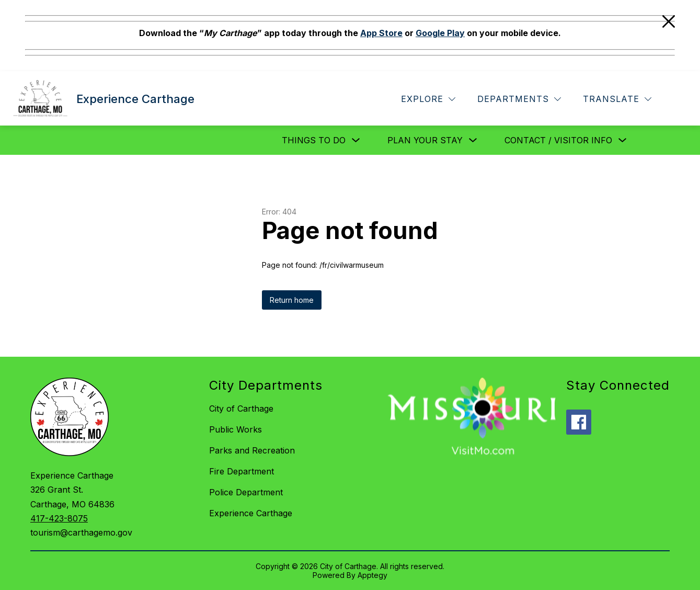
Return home (292, 300)
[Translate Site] (617, 99)
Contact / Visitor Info (558, 140)
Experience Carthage (251, 513)
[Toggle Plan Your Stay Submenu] (473, 140)
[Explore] (428, 99)
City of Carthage (241, 409)
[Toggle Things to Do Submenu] (356, 140)
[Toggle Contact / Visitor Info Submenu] (623, 140)
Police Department (246, 492)
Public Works (236, 429)
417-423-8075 (59, 518)
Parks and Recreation (252, 450)
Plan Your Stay (425, 140)
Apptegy (372, 575)
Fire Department (242, 471)
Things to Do (314, 140)
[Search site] (677, 99)
